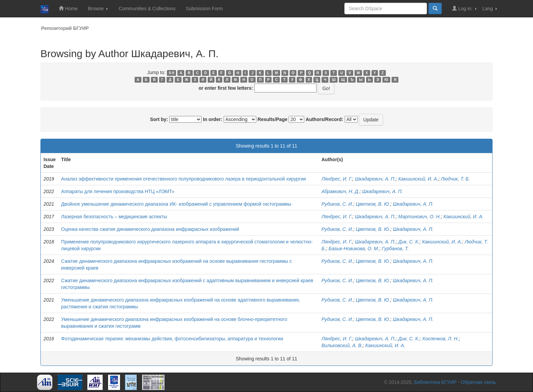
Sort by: (159, 119)
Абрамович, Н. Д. (341, 191)
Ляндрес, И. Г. (337, 179)
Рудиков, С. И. (337, 204)
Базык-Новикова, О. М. (354, 249)
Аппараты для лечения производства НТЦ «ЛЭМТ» (118, 191)
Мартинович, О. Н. (420, 217)
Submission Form (204, 8)
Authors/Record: (324, 119)
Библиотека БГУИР (435, 382)
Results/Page (273, 119)
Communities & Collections (147, 8)
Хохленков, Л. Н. (440, 339)
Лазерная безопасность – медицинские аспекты (114, 217)
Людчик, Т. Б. (455, 179)
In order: (213, 119)
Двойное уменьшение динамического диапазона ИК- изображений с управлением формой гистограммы (176, 204)
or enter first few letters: (226, 88)
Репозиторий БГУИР (65, 28)
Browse (98, 8)
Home (68, 8)
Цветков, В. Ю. (373, 204)
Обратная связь (478, 382)
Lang (490, 8)
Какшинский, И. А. (418, 179)
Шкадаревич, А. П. (375, 179)
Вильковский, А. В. (342, 345)
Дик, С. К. (409, 242)
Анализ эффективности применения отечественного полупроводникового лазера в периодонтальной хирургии (184, 179)
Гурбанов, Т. (395, 249)
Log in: (464, 8)
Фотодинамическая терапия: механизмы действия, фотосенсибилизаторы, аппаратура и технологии (172, 339)
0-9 (171, 73)
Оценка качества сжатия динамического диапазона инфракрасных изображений (150, 229)
